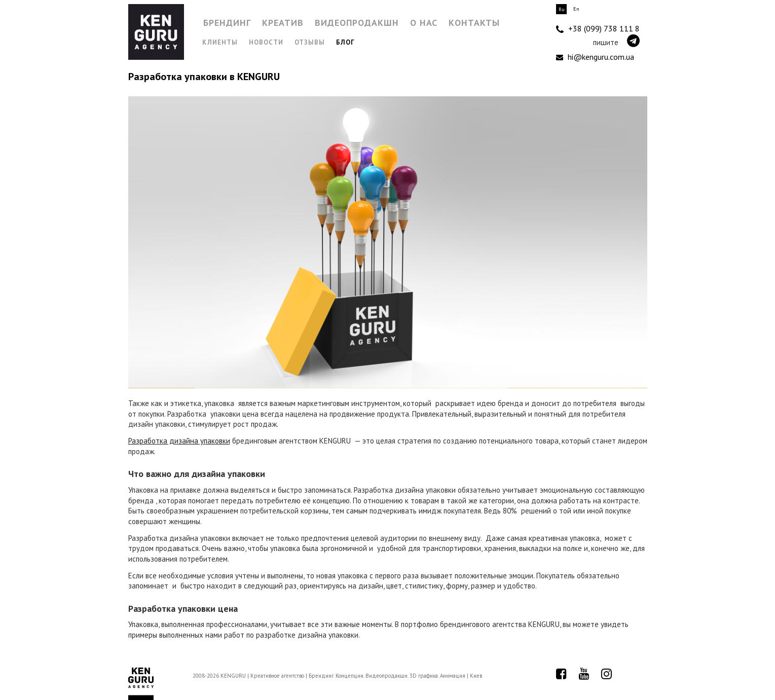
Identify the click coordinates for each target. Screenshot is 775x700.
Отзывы (310, 42)
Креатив (283, 23)
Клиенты (220, 42)
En (576, 9)
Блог (345, 42)
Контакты (474, 23)
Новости (266, 42)
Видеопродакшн (357, 23)
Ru (562, 9)
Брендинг (227, 23)
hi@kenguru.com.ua (595, 57)
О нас (424, 23)
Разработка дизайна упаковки (179, 441)
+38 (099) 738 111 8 (598, 29)
